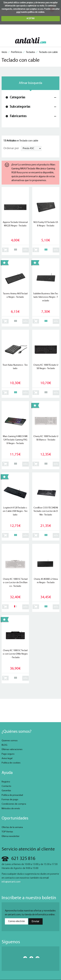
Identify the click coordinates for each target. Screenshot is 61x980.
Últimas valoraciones (12, 749)
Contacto (6, 786)
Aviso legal (7, 758)
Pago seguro (8, 754)
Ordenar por (11, 148)
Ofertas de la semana (12, 827)
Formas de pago (10, 800)
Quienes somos (10, 741)
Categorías (17, 97)
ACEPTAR (30, 19)
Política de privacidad (12, 795)
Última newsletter (11, 836)
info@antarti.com (11, 882)
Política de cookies (11, 763)
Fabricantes (18, 116)
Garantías (6, 791)
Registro (6, 782)
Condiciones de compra (14, 804)
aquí (18, 12)
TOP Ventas (7, 832)
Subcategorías (20, 107)
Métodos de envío (11, 809)
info (26, 250)
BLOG (4, 745)
